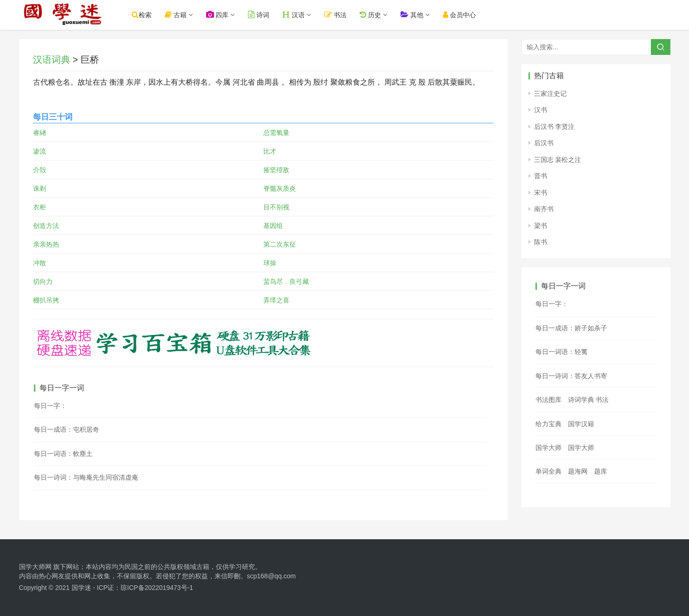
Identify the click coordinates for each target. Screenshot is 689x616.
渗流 (40, 151)
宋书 (541, 193)
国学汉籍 (581, 424)
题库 (601, 471)
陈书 (541, 242)
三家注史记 (550, 94)
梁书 (541, 226)
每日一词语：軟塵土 (63, 454)
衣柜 (40, 207)
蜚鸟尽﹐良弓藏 (286, 281)
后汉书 (544, 143)
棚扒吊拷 (46, 300)
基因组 (273, 226)
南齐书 (544, 209)
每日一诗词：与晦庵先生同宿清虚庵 (86, 477)
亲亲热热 (46, 244)
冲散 (40, 263)
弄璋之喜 (276, 300)
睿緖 (40, 133)
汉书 (541, 110)
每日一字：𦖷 (552, 304)
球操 (270, 263)
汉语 (300, 15)
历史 (376, 15)
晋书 (541, 176)
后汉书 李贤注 (555, 127)
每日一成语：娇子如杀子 (571, 328)
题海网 (578, 471)
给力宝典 (549, 424)
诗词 (265, 15)
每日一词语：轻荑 (562, 352)
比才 (270, 151)
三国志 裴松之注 (558, 160)
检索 (148, 15)
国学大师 (549, 448)
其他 (418, 15)
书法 (341, 15)
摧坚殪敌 (276, 170)
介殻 (40, 170)
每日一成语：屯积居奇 (67, 429)
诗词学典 (581, 400)
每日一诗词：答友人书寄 (571, 376)
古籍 (182, 15)
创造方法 (46, 226)
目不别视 (276, 207)
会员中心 (465, 15)
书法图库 (549, 400)
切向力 (43, 281)
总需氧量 (276, 133)
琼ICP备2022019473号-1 (157, 588)
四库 (223, 15)
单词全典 (549, 471)
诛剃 (40, 188)
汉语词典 (52, 60)
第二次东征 (280, 244)
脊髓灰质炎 (280, 188)
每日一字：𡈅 (50, 406)
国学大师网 (35, 567)
